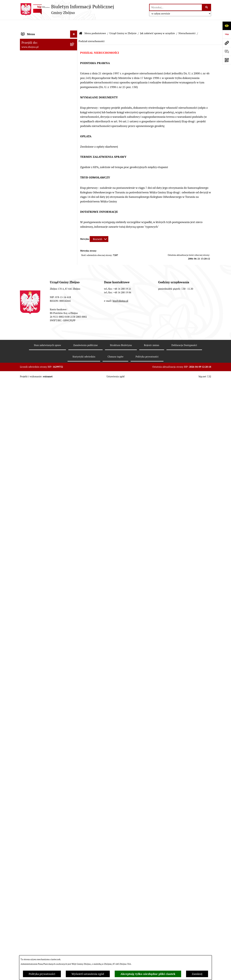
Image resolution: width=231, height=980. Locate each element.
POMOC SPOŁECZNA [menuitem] (35, 623)
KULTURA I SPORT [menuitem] (33, 630)
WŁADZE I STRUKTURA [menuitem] (36, 166)
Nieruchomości (187, 24)
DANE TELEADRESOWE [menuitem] (36, 32)
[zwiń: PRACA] (74, 637)
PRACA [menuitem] (26, 637)
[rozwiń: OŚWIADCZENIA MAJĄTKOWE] (74, 694)
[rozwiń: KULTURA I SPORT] (74, 630)
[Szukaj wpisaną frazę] (207, 7)
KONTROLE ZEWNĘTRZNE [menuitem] (38, 702)
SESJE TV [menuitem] (27, 800)
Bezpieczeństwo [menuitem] (32, 919)
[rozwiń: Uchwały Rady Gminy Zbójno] (74, 281)
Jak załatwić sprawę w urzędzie (157, 24)
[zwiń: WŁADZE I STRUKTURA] (74, 166)
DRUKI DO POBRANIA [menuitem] (35, 826)
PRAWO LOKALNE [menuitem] (33, 263)
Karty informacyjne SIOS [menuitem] (37, 883)
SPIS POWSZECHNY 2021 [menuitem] (38, 793)
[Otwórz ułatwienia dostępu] (227, 26)
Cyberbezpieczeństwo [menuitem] (35, 912)
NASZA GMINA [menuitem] (31, 39)
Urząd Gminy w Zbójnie (123, 24)
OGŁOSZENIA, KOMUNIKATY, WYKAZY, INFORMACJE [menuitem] (40, 132)
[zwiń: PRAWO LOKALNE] (74, 263)
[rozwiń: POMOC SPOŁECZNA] (74, 623)
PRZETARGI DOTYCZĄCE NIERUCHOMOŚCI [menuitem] (37, 671)
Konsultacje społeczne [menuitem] (35, 905)
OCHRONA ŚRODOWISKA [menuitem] (38, 538)
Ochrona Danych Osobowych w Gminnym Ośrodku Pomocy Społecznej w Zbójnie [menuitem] (41, 849)
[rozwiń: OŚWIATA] (74, 616)
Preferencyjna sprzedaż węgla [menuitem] (40, 890)
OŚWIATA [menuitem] (28, 615)
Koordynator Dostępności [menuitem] (38, 876)
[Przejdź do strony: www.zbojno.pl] (227, 43)
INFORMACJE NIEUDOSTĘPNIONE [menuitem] (43, 807)
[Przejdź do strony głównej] (67, 9)
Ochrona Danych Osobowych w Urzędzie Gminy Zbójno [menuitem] (41, 835)
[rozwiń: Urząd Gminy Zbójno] (74, 231)
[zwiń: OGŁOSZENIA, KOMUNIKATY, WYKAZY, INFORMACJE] (74, 130)
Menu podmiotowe (95, 24)
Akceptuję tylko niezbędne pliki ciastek (148, 974)
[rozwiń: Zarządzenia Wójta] (74, 363)
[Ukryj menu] (74, 25)
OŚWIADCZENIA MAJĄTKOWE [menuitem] (41, 694)
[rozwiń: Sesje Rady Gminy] (74, 354)
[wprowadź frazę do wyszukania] (176, 7)
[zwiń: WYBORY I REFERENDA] (74, 709)
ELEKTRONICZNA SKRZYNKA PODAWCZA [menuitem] (40, 817)
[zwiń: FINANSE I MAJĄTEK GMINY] (74, 386)
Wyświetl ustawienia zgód (88, 974)
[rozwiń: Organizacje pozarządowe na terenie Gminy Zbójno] (74, 117)
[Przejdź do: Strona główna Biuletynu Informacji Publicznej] (81, 24)
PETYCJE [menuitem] (27, 786)
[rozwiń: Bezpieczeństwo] (74, 919)
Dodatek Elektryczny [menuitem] (34, 897)
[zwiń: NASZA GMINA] (74, 39)
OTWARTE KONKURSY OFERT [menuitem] (40, 530)
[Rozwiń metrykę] (99, 230)
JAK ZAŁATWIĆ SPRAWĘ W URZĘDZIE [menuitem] (46, 687)
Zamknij (197, 974)
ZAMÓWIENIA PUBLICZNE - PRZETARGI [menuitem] (39, 465)
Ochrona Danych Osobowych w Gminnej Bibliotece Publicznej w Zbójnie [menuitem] (42, 865)
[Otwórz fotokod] (227, 60)
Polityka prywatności (42, 974)
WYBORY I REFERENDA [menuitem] (36, 709)
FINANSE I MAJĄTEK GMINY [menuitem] (40, 386)
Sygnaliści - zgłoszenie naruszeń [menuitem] (42, 926)
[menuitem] (49, 48)
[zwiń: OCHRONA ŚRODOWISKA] (74, 538)
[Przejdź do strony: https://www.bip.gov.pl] (227, 34)
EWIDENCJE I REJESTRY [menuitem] (37, 680)
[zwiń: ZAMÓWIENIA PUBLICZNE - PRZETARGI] (74, 463)
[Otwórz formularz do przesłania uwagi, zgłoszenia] (227, 51)
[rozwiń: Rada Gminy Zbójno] (74, 221)
